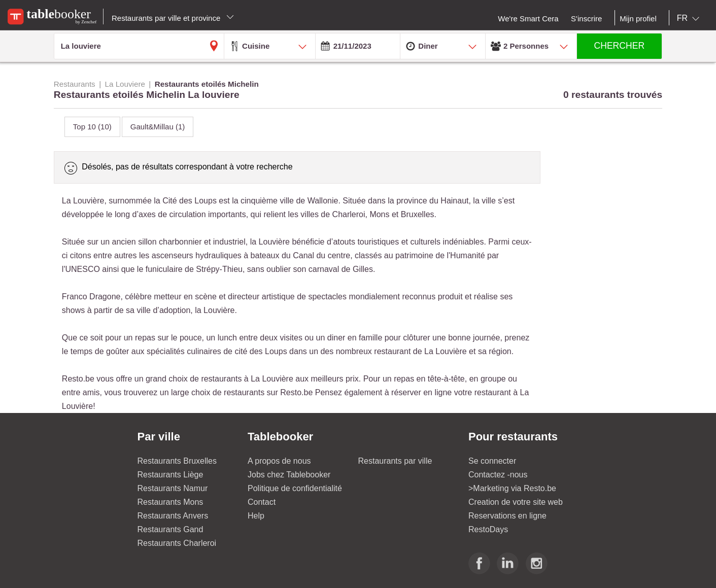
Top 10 (92, 127)
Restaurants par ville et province (173, 18)
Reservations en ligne (507, 516)
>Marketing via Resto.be (512, 488)
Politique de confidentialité (295, 488)
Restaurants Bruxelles (177, 461)
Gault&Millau (158, 127)
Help (256, 516)
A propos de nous (279, 461)
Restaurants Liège (171, 475)
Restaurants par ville (395, 461)
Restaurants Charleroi (177, 543)
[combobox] (690, 18)
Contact (262, 502)
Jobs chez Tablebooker (289, 475)
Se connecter (492, 461)
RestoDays (488, 529)
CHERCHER (619, 46)
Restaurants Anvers (173, 516)
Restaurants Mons (171, 502)
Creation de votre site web (516, 502)
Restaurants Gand (171, 529)
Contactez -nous (498, 475)
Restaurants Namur (173, 488)
